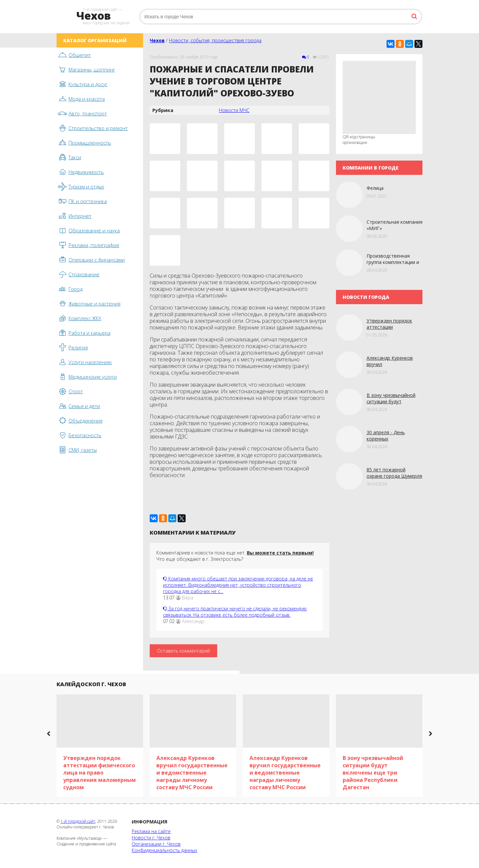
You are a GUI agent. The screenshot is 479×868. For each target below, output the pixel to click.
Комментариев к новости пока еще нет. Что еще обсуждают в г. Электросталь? (235, 556)
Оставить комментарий (183, 651)
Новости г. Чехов (151, 838)
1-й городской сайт (78, 821)
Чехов (157, 40)
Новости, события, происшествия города (215, 40)
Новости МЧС (234, 110)
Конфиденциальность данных (164, 850)
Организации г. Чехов (156, 844)
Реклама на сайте (151, 831)
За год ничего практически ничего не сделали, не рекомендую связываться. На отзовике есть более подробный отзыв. (235, 612)
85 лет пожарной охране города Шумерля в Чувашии (394, 476)
